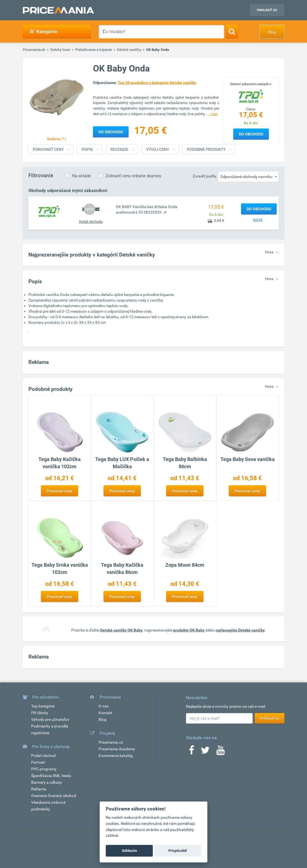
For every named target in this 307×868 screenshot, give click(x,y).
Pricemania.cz (111, 742)
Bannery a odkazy (47, 782)
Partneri (38, 762)
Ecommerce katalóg (116, 756)
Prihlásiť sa (267, 10)
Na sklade (81, 176)
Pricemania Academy (117, 749)
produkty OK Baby (189, 630)
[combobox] (248, 176)
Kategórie (44, 31)
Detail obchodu (91, 222)
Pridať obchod (43, 756)
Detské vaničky (129, 50)
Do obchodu (251, 134)
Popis (87, 149)
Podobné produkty (206, 149)
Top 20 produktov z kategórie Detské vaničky (157, 83)
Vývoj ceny (158, 149)
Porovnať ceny (48, 149)
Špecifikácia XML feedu (51, 776)
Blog (272, 32)
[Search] (232, 31)
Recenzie (119, 149)
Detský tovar (60, 50)
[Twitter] (205, 752)
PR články (40, 713)
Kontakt (105, 713)
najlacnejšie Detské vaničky (240, 630)
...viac (213, 114)
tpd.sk (258, 220)
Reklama (39, 789)
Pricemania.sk (34, 50)
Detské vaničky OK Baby (121, 630)
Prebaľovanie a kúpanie (94, 50)
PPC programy (44, 769)
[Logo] (251, 96)
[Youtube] (220, 752)
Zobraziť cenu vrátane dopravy (133, 176)
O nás (104, 706)
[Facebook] (191, 752)
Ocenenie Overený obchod (54, 796)
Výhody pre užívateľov (50, 719)
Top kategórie (43, 706)
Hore (269, 252)
